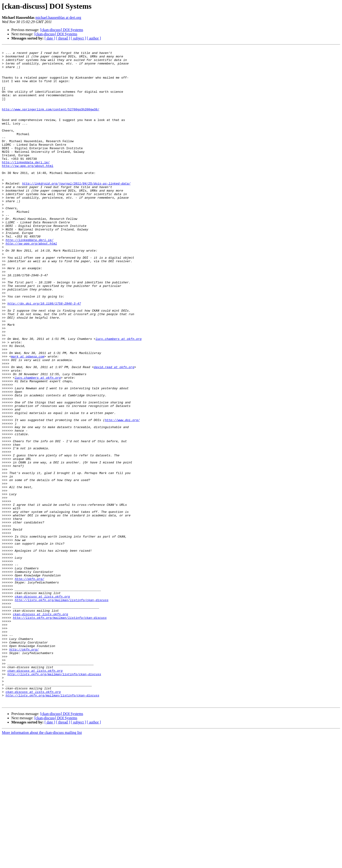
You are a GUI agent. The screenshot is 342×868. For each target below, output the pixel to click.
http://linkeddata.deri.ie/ (26, 185)
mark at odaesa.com (28, 418)
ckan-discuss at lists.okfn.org (42, 707)
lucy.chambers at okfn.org (119, 397)
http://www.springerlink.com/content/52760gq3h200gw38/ (51, 122)
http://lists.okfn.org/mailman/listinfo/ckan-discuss (62, 711)
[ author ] (94, 38)
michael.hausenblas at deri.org (58, 18)
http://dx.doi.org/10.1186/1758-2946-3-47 (44, 355)
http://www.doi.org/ (122, 495)
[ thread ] (63, 38)
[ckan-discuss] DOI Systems (62, 30)
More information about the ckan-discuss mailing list (42, 864)
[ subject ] (78, 38)
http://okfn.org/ (30, 685)
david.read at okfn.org (114, 431)
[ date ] (50, 38)
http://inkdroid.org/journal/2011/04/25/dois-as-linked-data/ (76, 211)
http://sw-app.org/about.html (28, 190)
